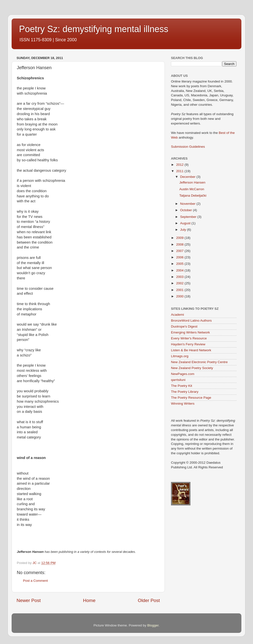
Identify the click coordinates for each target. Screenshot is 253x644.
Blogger (153, 625)
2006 (180, 257)
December (188, 177)
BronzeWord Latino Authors (191, 321)
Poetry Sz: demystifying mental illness (94, 29)
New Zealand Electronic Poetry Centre (199, 362)
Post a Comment (35, 581)
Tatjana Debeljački (193, 196)
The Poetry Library (185, 392)
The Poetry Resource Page (191, 398)
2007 (180, 251)
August (186, 223)
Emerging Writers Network (190, 332)
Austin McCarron (192, 189)
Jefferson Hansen (192, 182)
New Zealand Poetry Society (192, 368)
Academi (178, 315)
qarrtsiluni (178, 380)
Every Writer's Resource (189, 338)
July (184, 230)
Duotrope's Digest (184, 326)
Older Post (149, 600)
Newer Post (29, 600)
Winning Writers (183, 404)
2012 (180, 165)
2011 (180, 171)
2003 (180, 277)
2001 (180, 290)
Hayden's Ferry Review (188, 344)
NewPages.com (183, 374)
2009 (180, 238)
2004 (180, 270)
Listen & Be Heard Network (191, 350)
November (188, 204)
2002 (180, 283)
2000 (180, 296)
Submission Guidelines (188, 147)
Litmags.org (180, 356)
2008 (180, 244)
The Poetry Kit (182, 386)
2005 (180, 264)
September (189, 217)
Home (89, 600)
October (187, 210)
